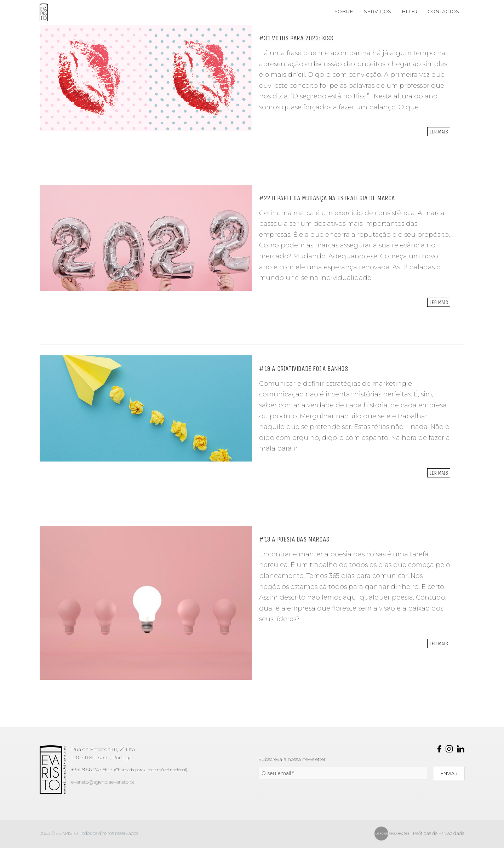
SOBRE (344, 11)
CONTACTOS (443, 11)
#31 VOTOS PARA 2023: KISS (296, 38)
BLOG (409, 11)
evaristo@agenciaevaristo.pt (103, 782)
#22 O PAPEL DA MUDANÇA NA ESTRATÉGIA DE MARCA (327, 198)
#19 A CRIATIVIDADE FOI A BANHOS (304, 369)
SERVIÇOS (377, 11)
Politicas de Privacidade (439, 833)
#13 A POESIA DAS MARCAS (294, 539)
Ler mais (439, 132)
